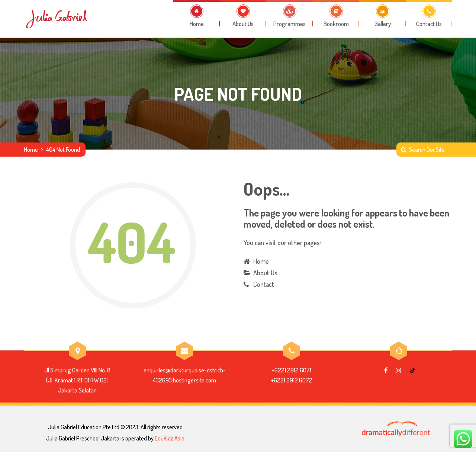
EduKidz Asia (170, 438)
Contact (264, 284)
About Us (265, 273)
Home (31, 150)
